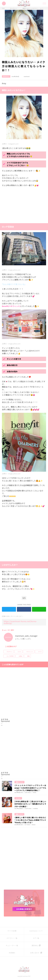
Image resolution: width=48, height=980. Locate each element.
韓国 (28, 656)
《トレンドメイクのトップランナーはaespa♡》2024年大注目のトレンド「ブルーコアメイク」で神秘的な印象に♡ (30, 788)
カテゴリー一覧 (12, 938)
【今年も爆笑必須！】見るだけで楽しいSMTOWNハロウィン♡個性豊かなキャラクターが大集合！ (30, 804)
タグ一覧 (36, 938)
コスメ (19, 652)
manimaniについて (36, 931)
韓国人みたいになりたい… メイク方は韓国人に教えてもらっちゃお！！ (34, 8)
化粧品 (20, 656)
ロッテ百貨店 (10, 656)
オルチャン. (14, 8)
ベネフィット (30, 652)
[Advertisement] (21, 205)
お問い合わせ (35, 953)
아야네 (34, 792)
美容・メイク (19, 814)
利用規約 (12, 953)
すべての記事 (12, 931)
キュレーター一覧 (12, 945)
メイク (40, 652)
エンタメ (18, 798)
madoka (36, 808)
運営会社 (35, 945)
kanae (34, 825)
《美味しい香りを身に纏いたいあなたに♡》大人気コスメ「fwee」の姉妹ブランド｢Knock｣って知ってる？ (30, 820)
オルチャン (10, 652)
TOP (3, 8)
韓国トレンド (19, 782)
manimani (25, 77)
